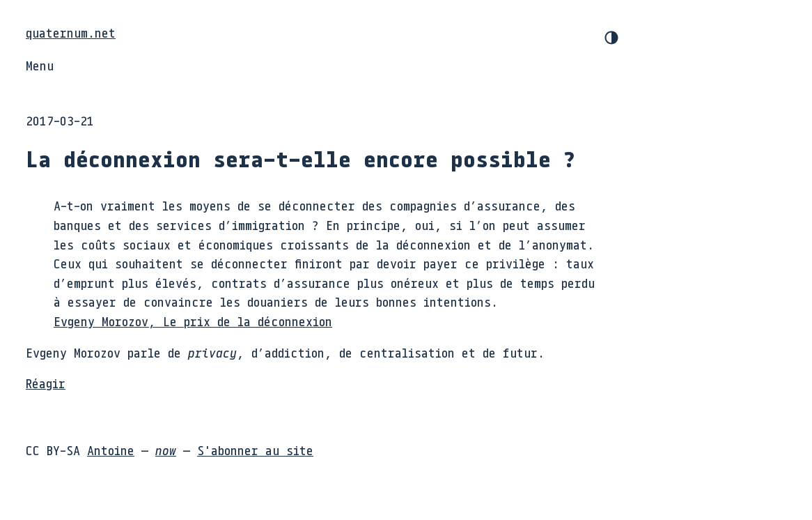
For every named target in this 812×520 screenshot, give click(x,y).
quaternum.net (71, 33)
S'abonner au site (255, 450)
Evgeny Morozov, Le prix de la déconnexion (193, 321)
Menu (40, 66)
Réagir (46, 383)
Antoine (111, 450)
